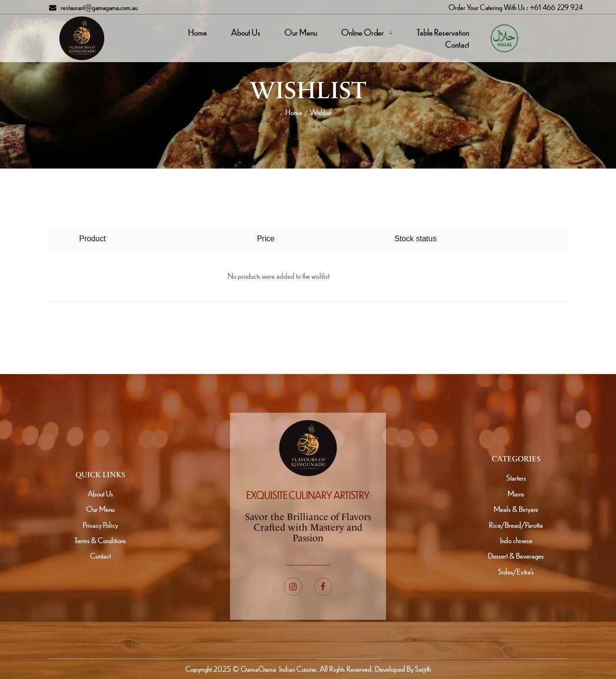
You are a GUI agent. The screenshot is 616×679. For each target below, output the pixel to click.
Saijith (422, 669)
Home (294, 112)
